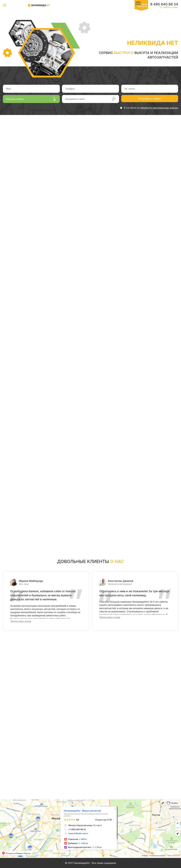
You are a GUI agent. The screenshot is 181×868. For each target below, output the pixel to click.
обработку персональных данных (159, 108)
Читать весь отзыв (21, 621)
